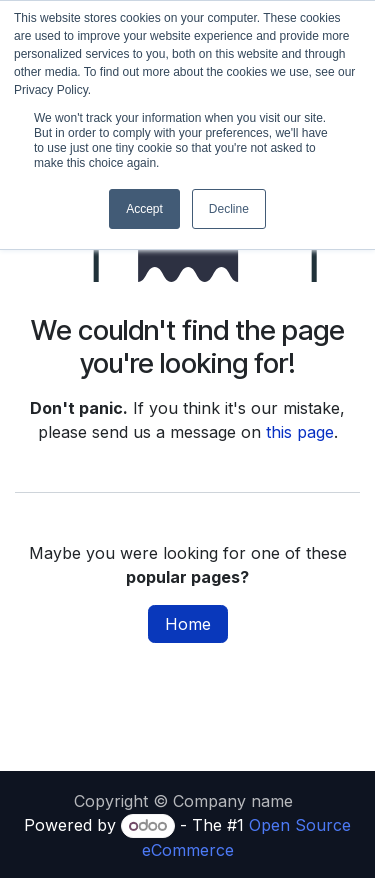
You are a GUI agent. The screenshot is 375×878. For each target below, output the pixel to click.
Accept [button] (144, 209)
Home (188, 624)
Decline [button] (229, 209)
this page (300, 432)
